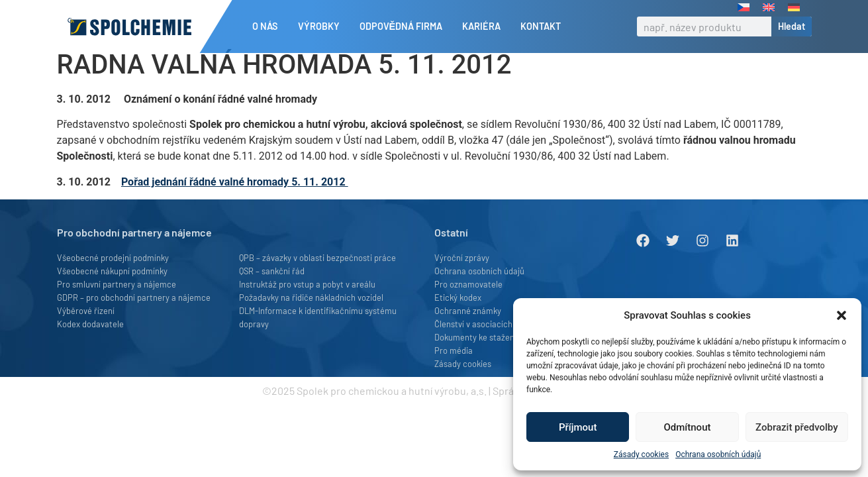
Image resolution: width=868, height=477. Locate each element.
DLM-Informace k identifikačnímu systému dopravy (318, 340)
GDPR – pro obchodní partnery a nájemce (134, 320)
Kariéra (485, 26)
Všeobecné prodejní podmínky (113, 280)
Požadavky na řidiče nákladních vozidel (311, 320)
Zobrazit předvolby (797, 427)
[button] (842, 315)
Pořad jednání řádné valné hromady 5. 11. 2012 (235, 204)
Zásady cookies (641, 454)
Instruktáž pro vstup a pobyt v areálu (307, 307)
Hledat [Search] (792, 26)
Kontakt (541, 26)
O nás (268, 26)
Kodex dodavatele (90, 346)
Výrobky (322, 26)
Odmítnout (688, 427)
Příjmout (578, 427)
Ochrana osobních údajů (718, 454)
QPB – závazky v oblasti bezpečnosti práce (317, 280)
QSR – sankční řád (272, 293)
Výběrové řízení (86, 333)
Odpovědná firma (405, 26)
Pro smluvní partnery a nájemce (117, 307)
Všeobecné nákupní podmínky (112, 293)
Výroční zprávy (462, 280)
